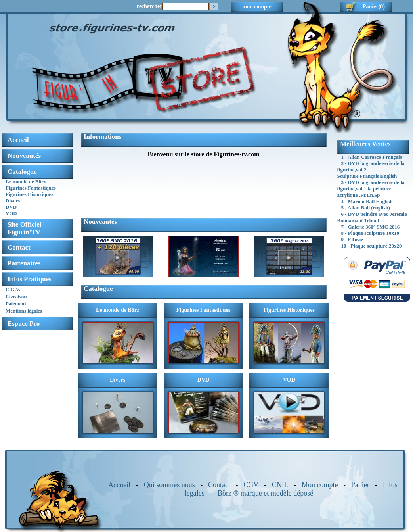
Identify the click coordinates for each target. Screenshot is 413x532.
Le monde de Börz (26, 181)
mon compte (257, 7)
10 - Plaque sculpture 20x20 (372, 246)
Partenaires (24, 263)
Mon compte (320, 485)
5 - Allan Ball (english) (366, 208)
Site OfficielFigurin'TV (24, 228)
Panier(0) (374, 7)
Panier (360, 485)
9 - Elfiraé (352, 239)
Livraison (16, 297)
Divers (13, 201)
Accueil (119, 485)
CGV (251, 485)
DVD (11, 207)
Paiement (16, 304)
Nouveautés (24, 156)
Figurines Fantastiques (31, 188)
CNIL (280, 485)
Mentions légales (24, 311)
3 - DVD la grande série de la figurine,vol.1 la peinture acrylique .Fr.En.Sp (371, 189)
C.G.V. (13, 289)
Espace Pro (24, 324)
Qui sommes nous (169, 485)
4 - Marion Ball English (367, 201)
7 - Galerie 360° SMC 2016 (371, 227)
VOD (11, 213)
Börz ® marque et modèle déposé (265, 493)
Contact (19, 247)
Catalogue (22, 172)
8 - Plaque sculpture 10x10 (370, 233)
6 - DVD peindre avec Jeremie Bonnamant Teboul (372, 217)
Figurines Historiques (29, 194)
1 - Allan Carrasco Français (372, 157)
